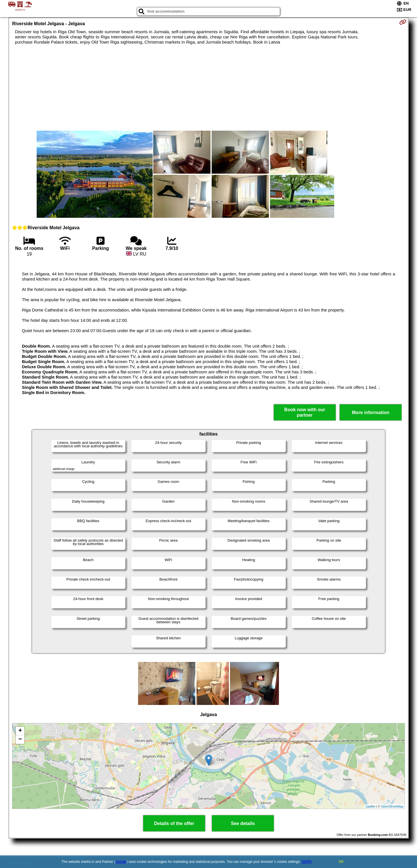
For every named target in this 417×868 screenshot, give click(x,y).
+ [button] (20, 731)
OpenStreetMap (392, 806)
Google (121, 862)
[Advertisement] (208, 88)
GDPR (307, 862)
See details (243, 823)
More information (371, 413)
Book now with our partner (305, 412)
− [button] (20, 740)
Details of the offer (174, 823)
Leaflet (370, 806)
